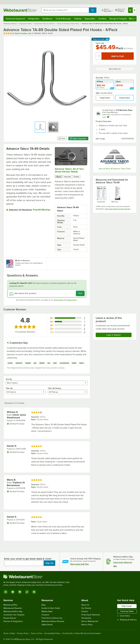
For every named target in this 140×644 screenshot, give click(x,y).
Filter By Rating (54, 388)
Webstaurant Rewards (13, 608)
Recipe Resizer (10, 618)
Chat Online (124, 616)
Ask (80, 293)
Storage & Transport (118, 19)
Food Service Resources (52, 618)
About (59, 177)
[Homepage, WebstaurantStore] (20, 10)
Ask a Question (78, 139)
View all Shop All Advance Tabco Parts (115, 169)
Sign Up (49, 563)
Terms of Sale (9, 633)
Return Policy (87, 625)
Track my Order (127, 611)
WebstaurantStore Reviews (53, 621)
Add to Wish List (115, 69)
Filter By (9, 388)
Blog (43, 605)
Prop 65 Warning (41, 210)
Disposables (90, 19)
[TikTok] (27, 592)
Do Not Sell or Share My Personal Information (82, 633)
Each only (100, 43)
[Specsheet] (101, 194)
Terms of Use (59, 300)
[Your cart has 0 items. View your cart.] (132, 10)
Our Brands (86, 608)
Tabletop (78, 19)
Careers (85, 611)
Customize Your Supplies (14, 615)
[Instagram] (6, 592)
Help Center (127, 606)
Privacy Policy (72, 300)
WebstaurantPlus (10, 605)
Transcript (67, 177)
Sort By (9, 379)
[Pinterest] (34, 592)
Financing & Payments (91, 615)
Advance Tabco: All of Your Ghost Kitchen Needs (69, 170)
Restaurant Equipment (15, 19)
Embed (76, 177)
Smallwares (48, 19)
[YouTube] (13, 592)
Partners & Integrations (13, 621)
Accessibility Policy (52, 633)
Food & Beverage (63, 19)
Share (62, 138)
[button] (40, 127)
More (132, 19)
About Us (85, 605)
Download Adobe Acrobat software (118, 209)
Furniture (102, 19)
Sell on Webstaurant (90, 621)
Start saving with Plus (80, 564)
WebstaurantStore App (13, 611)
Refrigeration (34, 19)
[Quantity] (99, 56)
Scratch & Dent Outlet (51, 608)
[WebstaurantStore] (38, 577)
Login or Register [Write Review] (114, 335)
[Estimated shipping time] (108, 117)
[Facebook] (20, 592)
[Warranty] (115, 194)
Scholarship (86, 618)
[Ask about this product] (47, 293)
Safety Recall (47, 625)
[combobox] (65, 10)
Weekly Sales (47, 611)
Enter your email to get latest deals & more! (28, 559)
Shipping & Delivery (127, 620)
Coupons (45, 615)
